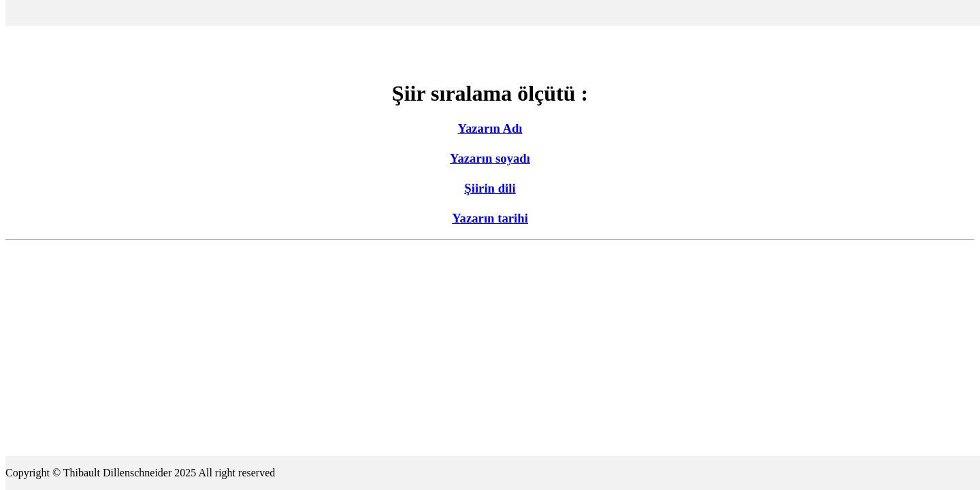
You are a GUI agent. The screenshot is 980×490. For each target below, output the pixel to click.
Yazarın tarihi (490, 218)
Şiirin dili (490, 188)
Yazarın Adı (490, 128)
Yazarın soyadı (490, 158)
